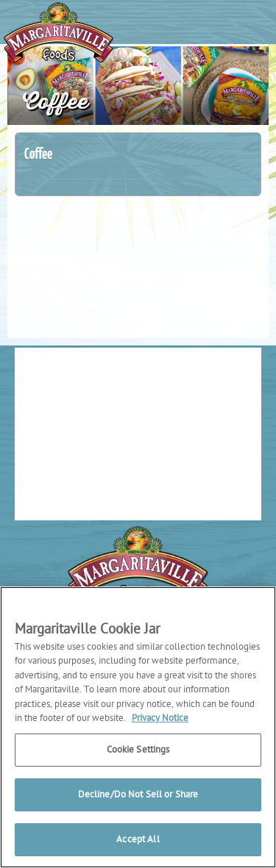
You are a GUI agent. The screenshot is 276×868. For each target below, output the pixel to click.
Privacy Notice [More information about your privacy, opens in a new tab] (160, 718)
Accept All (138, 840)
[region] (138, 727)
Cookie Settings (138, 750)
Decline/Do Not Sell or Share (138, 795)
